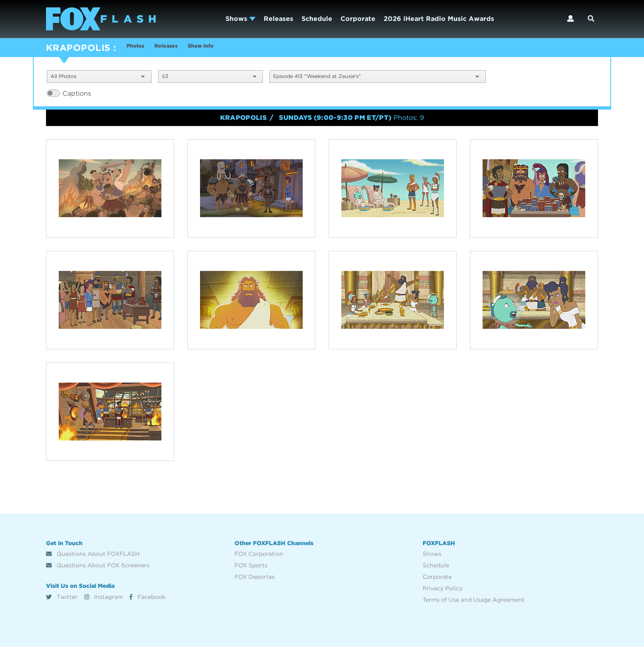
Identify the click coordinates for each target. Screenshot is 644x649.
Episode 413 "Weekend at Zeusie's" (376, 78)
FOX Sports (251, 568)
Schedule (317, 19)
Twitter (62, 599)
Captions (77, 95)
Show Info (223, 49)
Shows (240, 19)
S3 (209, 78)
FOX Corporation (259, 556)
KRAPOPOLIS (78, 48)
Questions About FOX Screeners (98, 568)
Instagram (103, 599)
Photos (138, 49)
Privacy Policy (443, 591)
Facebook (147, 599)
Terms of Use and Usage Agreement (474, 602)
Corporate (358, 19)
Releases (278, 19)
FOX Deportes (255, 579)
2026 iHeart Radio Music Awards (439, 19)
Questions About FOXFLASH (93, 556)
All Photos (98, 78)
